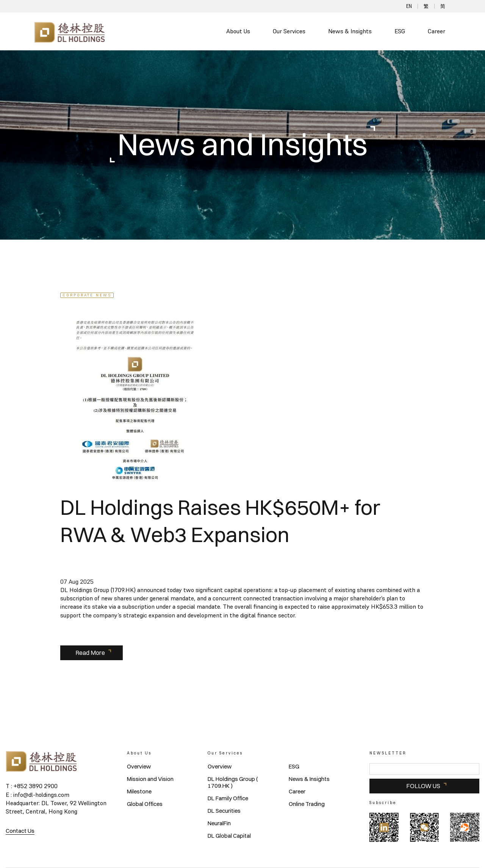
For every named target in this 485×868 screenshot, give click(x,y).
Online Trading (307, 804)
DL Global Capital (229, 836)
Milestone (139, 792)
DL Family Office (228, 798)
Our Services (289, 31)
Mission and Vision (150, 779)
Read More (90, 653)
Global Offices (145, 804)
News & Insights (350, 31)
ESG (400, 31)
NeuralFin (219, 823)
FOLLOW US (423, 786)
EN (409, 6)
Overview (139, 767)
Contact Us (20, 831)
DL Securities (224, 811)
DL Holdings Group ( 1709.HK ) (233, 782)
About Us (238, 31)
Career (436, 31)
